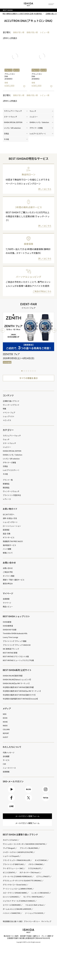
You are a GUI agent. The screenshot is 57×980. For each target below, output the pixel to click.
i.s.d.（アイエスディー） (12, 473)
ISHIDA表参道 (8, 629)
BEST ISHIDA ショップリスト (17, 619)
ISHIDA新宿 (7, 625)
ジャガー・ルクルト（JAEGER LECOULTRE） (19, 857)
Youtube (11, 793)
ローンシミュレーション (12, 529)
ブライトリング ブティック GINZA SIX (18, 648)
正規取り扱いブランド (12, 404)
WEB (5, 717)
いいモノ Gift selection (13, 130)
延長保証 (6, 533)
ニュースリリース (10, 771)
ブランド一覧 (8, 483)
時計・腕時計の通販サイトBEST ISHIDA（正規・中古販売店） (23, 14)
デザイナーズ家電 (37, 130)
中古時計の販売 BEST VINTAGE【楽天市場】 (19, 690)
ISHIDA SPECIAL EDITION (14, 124)
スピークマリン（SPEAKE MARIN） (16, 902)
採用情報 (6, 775)
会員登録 (6, 602)
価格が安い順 (19, 33)
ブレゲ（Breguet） (10, 853)
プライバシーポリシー (34, 934)
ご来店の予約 (8, 575)
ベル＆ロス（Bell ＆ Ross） (36, 918)
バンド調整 (7, 552)
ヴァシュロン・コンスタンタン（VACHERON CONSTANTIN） (25, 849)
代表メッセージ (9, 756)
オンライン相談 (9, 579)
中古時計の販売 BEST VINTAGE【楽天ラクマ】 (20, 698)
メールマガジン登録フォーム (27, 821)
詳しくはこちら (44, 192)
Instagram (46, 793)
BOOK (5, 721)
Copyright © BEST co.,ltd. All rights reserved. (29, 960)
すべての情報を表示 (28, 381)
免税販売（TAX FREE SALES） (13, 544)
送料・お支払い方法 (10, 521)
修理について (8, 556)
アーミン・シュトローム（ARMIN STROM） (19, 898)
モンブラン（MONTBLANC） (13, 910)
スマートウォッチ (11, 118)
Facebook (11, 802)
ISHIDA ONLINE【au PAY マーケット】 (17, 686)
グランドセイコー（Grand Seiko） (16, 894)
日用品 (7, 136)
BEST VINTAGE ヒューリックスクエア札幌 (19, 663)
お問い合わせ (8, 571)
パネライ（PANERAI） (38, 869)
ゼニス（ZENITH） (9, 878)
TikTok (46, 802)
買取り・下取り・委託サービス (14, 583)
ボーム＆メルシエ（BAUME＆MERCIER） (18, 922)
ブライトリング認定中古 (12, 498)
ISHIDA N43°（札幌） (10, 633)
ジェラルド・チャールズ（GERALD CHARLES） (20, 914)
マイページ (8, 596)
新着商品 (6, 487)
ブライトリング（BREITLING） (14, 869)
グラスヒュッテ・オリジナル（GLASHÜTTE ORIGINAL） (23, 890)
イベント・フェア (9, 416)
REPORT (6, 736)
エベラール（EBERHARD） (12, 918)
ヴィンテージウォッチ (12, 494)
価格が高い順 (33, 33)
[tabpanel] (28, 343)
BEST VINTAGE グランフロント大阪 (16, 659)
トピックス (7, 423)
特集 (5, 412)
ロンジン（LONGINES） (35, 906)
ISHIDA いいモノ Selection (40, 124)
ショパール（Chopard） (12, 861)
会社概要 (6, 759)
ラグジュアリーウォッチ (14, 112)
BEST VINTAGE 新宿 (10, 656)
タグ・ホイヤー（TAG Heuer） (31, 878)
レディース (7, 502)
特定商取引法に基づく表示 (13, 934)
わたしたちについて (13, 750)
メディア (7, 711)
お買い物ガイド (10, 512)
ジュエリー (34, 118)
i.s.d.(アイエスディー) (38, 136)
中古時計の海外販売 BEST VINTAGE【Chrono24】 (21, 702)
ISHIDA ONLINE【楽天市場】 (13, 679)
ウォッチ (33, 112)
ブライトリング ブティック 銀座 (15, 644)
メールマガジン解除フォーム (27, 828)
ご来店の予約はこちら (41, 294)
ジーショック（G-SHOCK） (36, 926)
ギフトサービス (9, 541)
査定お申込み (8, 587)
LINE (11, 810)
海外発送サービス (10, 548)
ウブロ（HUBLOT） (36, 873)
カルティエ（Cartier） (11, 845)
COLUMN (6, 732)
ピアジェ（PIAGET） (10, 886)
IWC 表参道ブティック (12, 652)
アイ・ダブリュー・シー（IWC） (14, 873)
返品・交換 (7, 537)
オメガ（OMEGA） (43, 865)
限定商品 (6, 491)
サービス (6, 763)
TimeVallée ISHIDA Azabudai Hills (16, 636)
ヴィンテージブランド (12, 408)
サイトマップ (8, 939)
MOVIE (5, 725)
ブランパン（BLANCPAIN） (30, 853)
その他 (7, 142)
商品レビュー (8, 610)
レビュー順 (46, 33)
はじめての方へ (9, 517)
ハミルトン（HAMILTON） (12, 926)
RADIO (5, 729)
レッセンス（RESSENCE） (12, 906)
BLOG (28, 793)
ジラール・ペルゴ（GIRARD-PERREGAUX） (18, 881)
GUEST (6, 740)
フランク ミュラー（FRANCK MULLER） (18, 865)
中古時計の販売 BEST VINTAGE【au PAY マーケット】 (23, 694)
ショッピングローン (11, 525)
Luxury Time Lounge (11, 640)
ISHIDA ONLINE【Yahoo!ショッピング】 (18, 683)
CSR (4, 767)
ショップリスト (9, 419)
